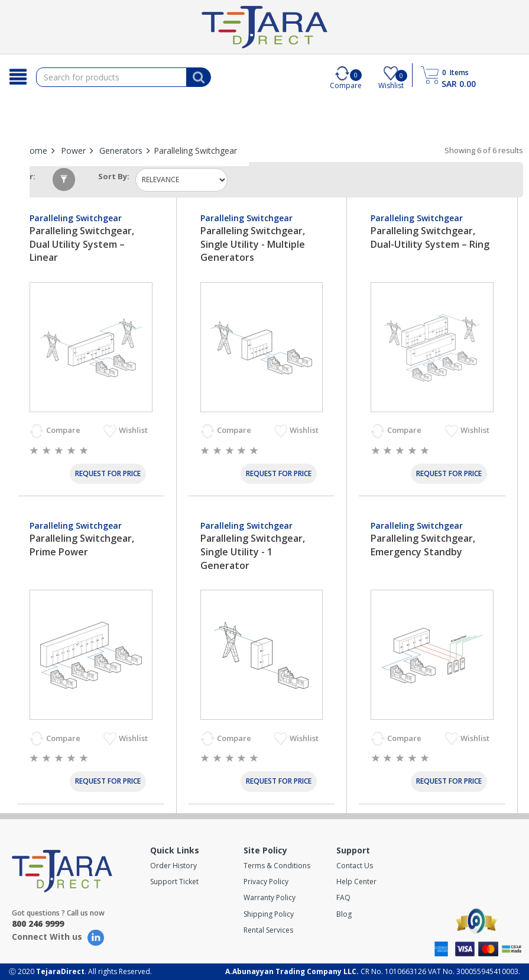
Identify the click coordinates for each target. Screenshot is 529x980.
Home (35, 151)
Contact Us (355, 866)
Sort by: (114, 176)
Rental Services (268, 930)
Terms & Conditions (277, 866)
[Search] (18, 77)
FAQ (343, 897)
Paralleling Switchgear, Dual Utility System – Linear (82, 244)
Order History (173, 866)
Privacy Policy (266, 882)
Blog (344, 914)
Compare (64, 430)
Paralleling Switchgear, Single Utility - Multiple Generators (253, 244)
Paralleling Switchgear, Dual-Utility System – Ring (430, 237)
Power (73, 151)
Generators (121, 151)
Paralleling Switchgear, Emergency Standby (423, 545)
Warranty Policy (270, 897)
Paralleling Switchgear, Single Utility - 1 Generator (253, 552)
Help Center (356, 882)
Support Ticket (174, 882)
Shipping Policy (269, 914)
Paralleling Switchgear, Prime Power (82, 545)
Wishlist (134, 430)
